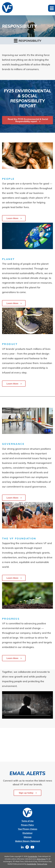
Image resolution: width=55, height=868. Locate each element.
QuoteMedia (32, 856)
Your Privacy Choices (28, 829)
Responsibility (28, 41)
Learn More (12, 218)
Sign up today (26, 793)
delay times (41, 859)
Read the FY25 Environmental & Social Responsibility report (28, 120)
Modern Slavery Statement (28, 841)
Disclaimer (27, 833)
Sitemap (28, 837)
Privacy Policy (27, 825)
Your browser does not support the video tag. (27, 705)
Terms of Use (28, 821)
